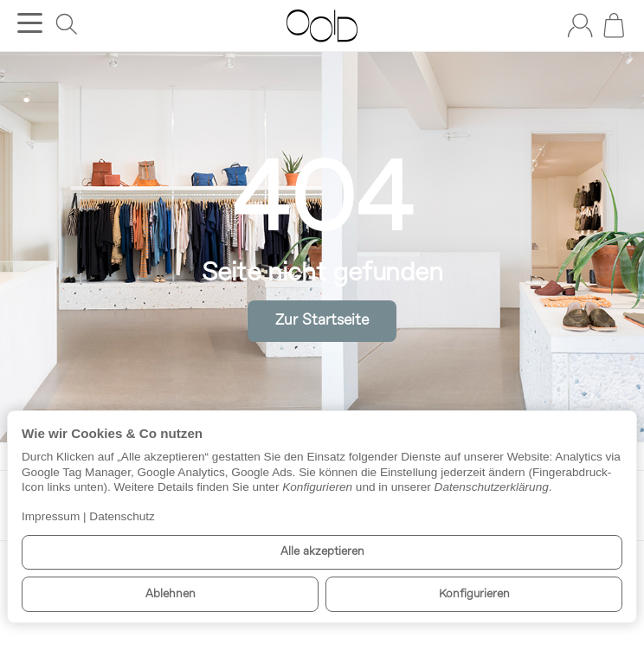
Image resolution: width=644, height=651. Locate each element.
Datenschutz (122, 516)
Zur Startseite (322, 321)
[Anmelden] (580, 25)
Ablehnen (171, 594)
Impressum (51, 516)
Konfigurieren (474, 594)
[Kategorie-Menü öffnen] (30, 23)
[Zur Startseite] (322, 26)
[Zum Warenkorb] (614, 25)
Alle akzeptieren (322, 552)
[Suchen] (67, 24)
